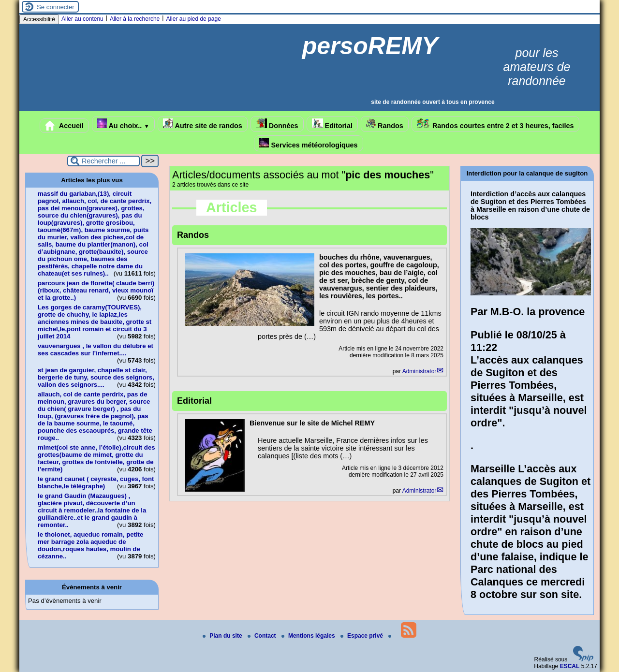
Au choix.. (123, 124)
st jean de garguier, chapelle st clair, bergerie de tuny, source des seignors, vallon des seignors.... (96, 377)
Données (277, 124)
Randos (385, 124)
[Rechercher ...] (103, 161)
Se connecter (56, 7)
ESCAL (570, 666)
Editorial (332, 124)
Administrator (420, 371)
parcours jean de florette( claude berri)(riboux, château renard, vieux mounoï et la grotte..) (96, 290)
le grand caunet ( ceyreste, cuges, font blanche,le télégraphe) (96, 482)
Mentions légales (309, 636)
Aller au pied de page (193, 19)
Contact (263, 636)
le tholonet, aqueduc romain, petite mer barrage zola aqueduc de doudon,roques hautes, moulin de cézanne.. (90, 545)
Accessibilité (39, 19)
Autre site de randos (203, 124)
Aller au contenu (82, 19)
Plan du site (223, 636)
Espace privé (362, 636)
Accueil (64, 126)
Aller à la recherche (135, 19)
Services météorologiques (308, 143)
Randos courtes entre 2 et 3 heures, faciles (495, 124)
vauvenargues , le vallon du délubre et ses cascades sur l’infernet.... (96, 350)
